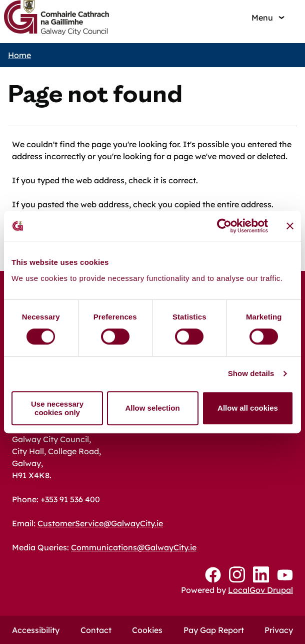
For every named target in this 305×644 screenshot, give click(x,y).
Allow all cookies (248, 408)
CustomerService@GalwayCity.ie (100, 523)
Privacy (279, 630)
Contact (96, 630)
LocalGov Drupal (260, 590)
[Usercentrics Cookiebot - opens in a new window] (224, 226)
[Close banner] (290, 226)
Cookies (147, 630)
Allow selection (152, 408)
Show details (251, 373)
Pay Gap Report (214, 630)
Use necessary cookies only (57, 408)
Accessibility (36, 630)
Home (19, 55)
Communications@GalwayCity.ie (134, 547)
